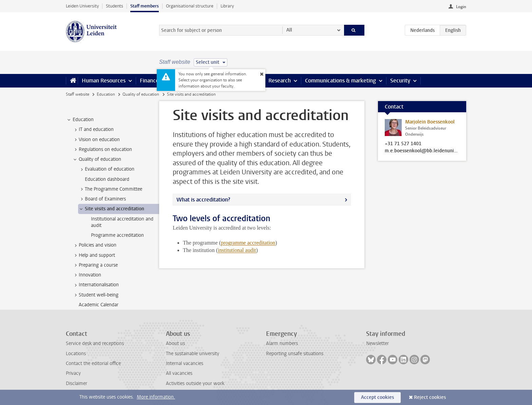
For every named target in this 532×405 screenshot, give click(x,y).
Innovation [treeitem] (87, 275)
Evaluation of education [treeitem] (106, 169)
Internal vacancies (185, 363)
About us (175, 343)
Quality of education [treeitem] (97, 159)
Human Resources (104, 81)
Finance (149, 81)
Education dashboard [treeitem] (107, 179)
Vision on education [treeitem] (96, 140)
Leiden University (82, 6)
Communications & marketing (340, 81)
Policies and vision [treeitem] (94, 245)
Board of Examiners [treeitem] (102, 199)
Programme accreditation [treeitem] (117, 235)
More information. (156, 397)
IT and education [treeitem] (93, 130)
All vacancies (179, 373)
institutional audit (237, 250)
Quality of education (141, 94)
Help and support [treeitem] (94, 255)
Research (280, 81)
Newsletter (377, 343)
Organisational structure (190, 6)
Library (227, 6)
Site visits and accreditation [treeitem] (111, 209)
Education (106, 94)
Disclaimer (77, 383)
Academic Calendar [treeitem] (99, 305)
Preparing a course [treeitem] (95, 265)
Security (400, 81)
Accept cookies (377, 397)
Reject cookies (430, 397)
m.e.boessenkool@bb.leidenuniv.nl (422, 151)
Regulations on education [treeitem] (102, 150)
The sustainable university (193, 354)
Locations (76, 354)
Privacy (73, 373)
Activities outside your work (195, 383)
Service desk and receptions (95, 343)
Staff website (78, 94)
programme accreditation (248, 243)
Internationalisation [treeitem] (96, 285)
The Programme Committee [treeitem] (110, 189)
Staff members (145, 6)
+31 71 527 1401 (403, 144)
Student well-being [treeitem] (95, 295)
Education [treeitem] (80, 120)
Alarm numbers (282, 343)
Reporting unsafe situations (295, 354)
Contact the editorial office (93, 363)
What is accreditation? (203, 200)
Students (115, 6)
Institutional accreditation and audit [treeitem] (122, 222)
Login (461, 7)
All (289, 30)
